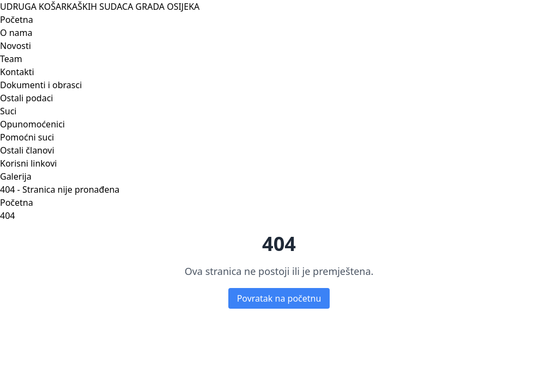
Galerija (16, 176)
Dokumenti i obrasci (41, 85)
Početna (17, 20)
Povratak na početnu (279, 298)
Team (11, 59)
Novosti (16, 46)
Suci (8, 111)
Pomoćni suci (27, 137)
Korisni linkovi (28, 163)
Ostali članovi (27, 150)
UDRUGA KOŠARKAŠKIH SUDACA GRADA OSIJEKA (100, 7)
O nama (16, 33)
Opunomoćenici (32, 124)
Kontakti (17, 72)
